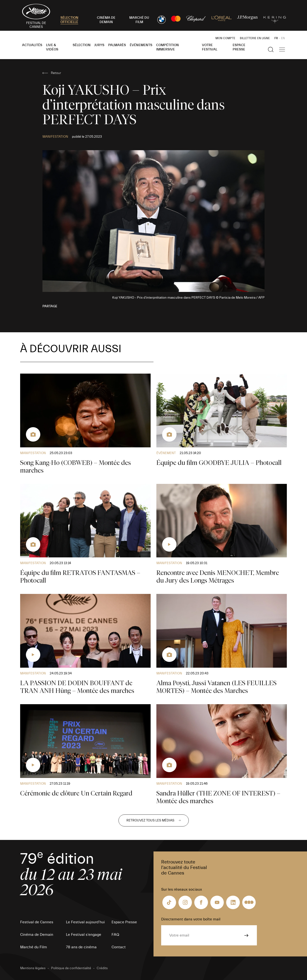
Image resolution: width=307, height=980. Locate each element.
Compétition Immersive (168, 47)
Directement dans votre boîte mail (191, 919)
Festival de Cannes (37, 922)
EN (283, 38)
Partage (50, 306)
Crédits (102, 968)
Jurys (99, 45)
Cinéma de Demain (37, 935)
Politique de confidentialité (71, 968)
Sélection (82, 45)
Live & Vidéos (52, 47)
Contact (119, 947)
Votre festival (210, 47)
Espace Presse (239, 47)
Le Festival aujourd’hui (85, 922)
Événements (141, 45)
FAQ (115, 935)
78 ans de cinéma (81, 947)
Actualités (32, 45)
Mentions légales (33, 968)
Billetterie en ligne (255, 38)
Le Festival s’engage (84, 935)
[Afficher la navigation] (282, 49)
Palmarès (117, 45)
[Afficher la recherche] (271, 49)
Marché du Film (34, 947)
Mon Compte (225, 38)
